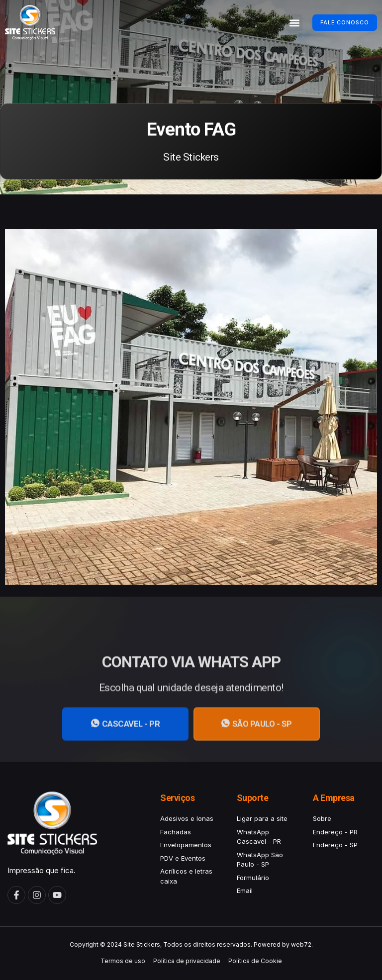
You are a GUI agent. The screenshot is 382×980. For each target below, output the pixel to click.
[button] (281, 23)
